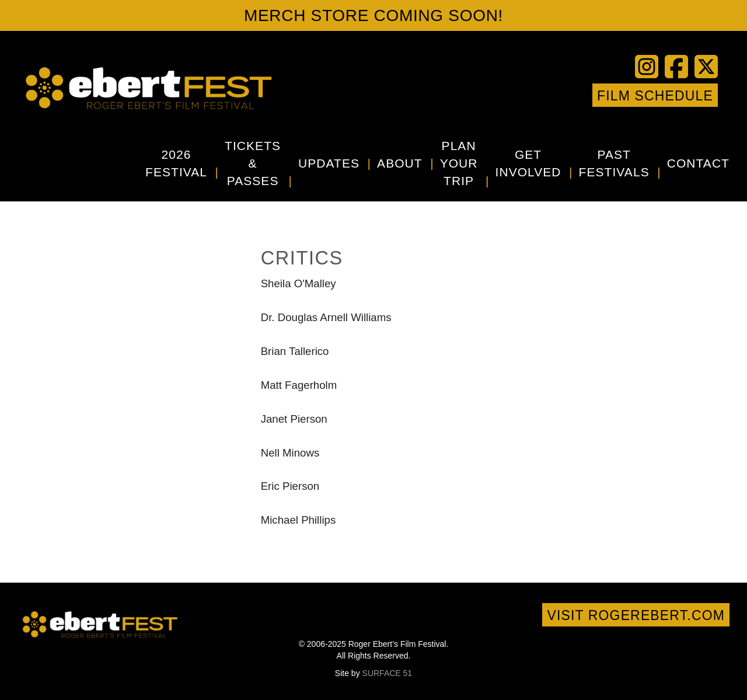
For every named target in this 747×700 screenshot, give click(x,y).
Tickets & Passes (253, 163)
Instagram (559, 95)
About (400, 163)
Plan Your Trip (459, 163)
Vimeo (542, 95)
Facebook (489, 95)
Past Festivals (614, 163)
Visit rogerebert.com (636, 615)
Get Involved (528, 163)
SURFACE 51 (388, 673)
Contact (698, 163)
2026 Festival (176, 163)
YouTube (524, 95)
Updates (329, 163)
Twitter (507, 95)
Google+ (577, 95)
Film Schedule (655, 96)
